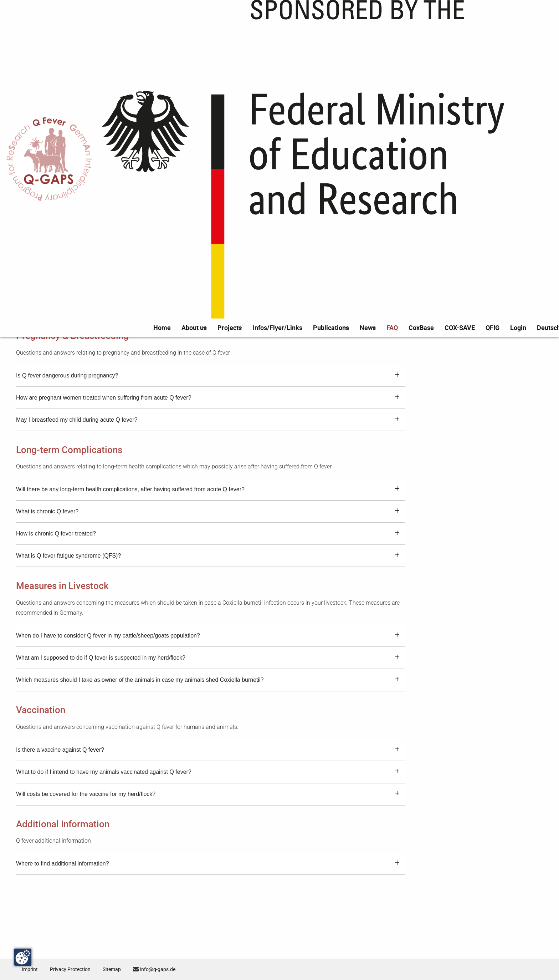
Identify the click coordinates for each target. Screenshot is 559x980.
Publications (339, 20)
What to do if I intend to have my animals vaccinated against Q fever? (208, 809)
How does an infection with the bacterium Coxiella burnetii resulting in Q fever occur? (208, 207)
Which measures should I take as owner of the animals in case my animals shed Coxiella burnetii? (208, 717)
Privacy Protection (75, 969)
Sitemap (120, 969)
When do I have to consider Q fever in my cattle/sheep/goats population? (208, 673)
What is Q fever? (208, 163)
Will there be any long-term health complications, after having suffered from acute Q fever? (208, 527)
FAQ (404, 20)
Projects (249, 20)
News (376, 20)
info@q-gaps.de (170, 969)
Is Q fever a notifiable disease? (208, 252)
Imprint (31, 969)
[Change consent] (23, 957)
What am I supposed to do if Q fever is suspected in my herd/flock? (208, 695)
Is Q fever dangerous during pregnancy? (208, 413)
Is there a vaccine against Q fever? (208, 787)
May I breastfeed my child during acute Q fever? (208, 457)
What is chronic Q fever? (208, 549)
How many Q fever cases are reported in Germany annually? (208, 274)
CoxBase (430, 20)
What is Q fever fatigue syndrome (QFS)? (208, 593)
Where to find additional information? (208, 901)
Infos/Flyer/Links (294, 20)
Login (513, 20)
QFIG (490, 20)
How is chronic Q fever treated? (208, 571)
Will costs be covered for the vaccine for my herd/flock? (208, 832)
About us (212, 20)
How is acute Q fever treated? (208, 343)
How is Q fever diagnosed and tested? (208, 229)
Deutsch (539, 20)
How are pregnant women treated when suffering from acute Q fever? (208, 435)
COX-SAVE (462, 20)
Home (185, 20)
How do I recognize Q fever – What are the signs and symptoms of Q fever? (208, 185)
